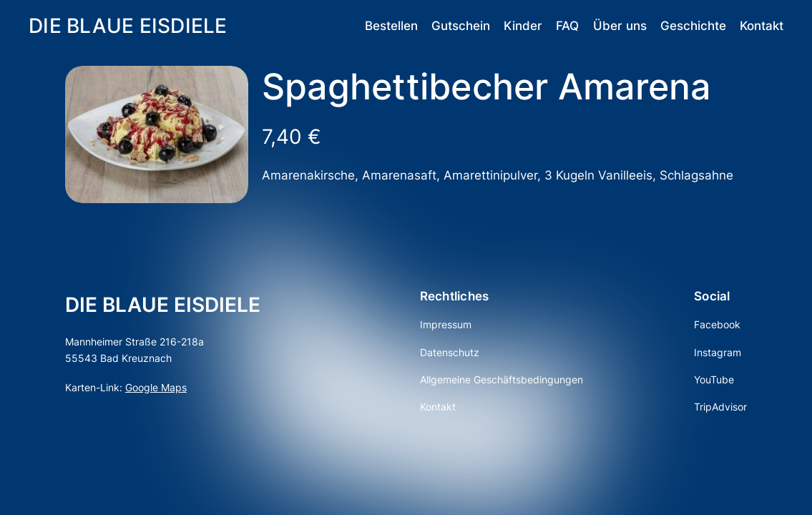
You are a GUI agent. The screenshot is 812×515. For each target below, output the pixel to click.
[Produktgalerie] (157, 134)
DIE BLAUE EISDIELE (128, 25)
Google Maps (156, 387)
